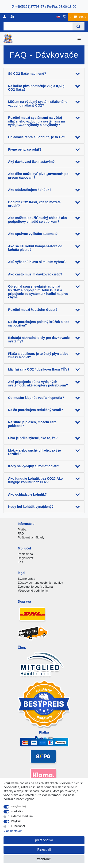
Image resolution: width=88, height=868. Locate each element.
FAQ (21, 533)
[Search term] (38, 26)
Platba (22, 529)
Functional (18, 826)
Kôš (20, 562)
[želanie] (65, 17)
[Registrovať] (5, 17)
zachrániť (44, 859)
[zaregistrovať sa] (13, 17)
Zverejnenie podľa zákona (35, 587)
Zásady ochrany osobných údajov (40, 583)
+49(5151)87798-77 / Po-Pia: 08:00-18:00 (44, 7)
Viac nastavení (13, 831)
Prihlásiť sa (25, 554)
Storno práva (27, 579)
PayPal (16, 821)
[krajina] (58, 17)
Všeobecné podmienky (33, 591)
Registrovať (26, 558)
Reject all (44, 849)
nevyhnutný (19, 806)
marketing (18, 811)
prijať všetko (44, 840)
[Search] (78, 26)
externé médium (22, 816)
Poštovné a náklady (31, 537)
